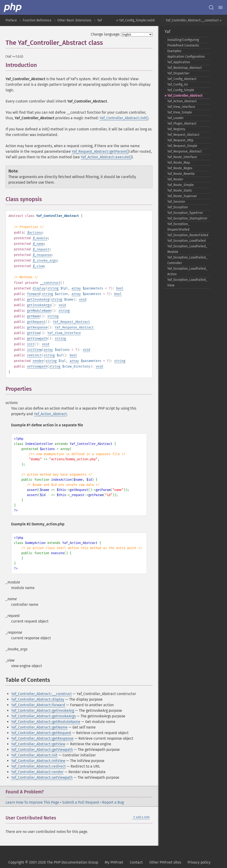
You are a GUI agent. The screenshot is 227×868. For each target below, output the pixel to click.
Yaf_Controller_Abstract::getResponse (42, 738)
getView (33, 333)
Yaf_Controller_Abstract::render (37, 772)
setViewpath (37, 366)
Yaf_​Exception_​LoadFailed (186, 241)
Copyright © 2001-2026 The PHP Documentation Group (53, 862)
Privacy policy (199, 862)
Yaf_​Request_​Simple (182, 146)
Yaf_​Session (176, 202)
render (38, 361)
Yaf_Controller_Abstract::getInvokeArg (43, 711)
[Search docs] (211, 7)
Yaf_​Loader (175, 118)
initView (34, 350)
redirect (34, 355)
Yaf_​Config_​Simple (181, 90)
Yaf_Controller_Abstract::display (38, 699)
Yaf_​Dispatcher (178, 73)
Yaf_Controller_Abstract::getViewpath (42, 750)
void (83, 300)
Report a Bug (113, 802)
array (76, 288)
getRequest (36, 322)
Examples (174, 51)
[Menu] (221, 7)
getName (33, 316)
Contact (136, 862)
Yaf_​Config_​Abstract (182, 79)
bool (120, 288)
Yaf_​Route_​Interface (182, 157)
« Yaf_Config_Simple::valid (135, 20)
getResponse (37, 327)
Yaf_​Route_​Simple (181, 185)
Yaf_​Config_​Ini (178, 84)
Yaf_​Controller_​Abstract (185, 96)
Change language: (105, 34)
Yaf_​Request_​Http (180, 140)
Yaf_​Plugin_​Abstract (182, 124)
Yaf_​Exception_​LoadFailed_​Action (187, 271)
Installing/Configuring (183, 40)
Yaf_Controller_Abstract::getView (38, 744)
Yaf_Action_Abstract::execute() (106, 157)
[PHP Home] (13, 7)
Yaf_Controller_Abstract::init (34, 755)
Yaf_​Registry (176, 129)
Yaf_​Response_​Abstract (185, 151)
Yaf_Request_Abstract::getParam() (100, 151)
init (31, 344)
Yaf (100, 20)
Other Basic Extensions (74, 20)
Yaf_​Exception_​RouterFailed (188, 235)
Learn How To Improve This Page (32, 802)
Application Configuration (186, 57)
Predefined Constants (183, 45)
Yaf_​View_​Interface (181, 107)
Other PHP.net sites (165, 862)
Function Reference (37, 20)
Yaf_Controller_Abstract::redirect (38, 766)
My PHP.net (114, 862)
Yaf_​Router (175, 179)
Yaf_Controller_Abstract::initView (38, 761)
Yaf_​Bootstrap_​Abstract (185, 68)
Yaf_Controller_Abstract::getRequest (41, 733)
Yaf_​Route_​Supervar (182, 196)
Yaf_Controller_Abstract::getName (39, 727)
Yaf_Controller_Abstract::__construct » (194, 20)
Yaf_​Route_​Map (179, 163)
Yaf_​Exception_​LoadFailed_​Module (187, 249)
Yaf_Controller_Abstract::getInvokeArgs (43, 716)
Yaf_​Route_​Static (180, 190)
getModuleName (39, 311)
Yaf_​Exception (178, 207)
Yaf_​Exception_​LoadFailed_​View (187, 283)
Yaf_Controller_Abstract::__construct (41, 694)
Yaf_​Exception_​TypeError (185, 213)
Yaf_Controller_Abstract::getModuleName (46, 722)
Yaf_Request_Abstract (71, 322)
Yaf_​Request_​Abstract (183, 135)
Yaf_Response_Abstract (74, 327)
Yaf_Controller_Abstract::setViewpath (42, 777)
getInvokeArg (38, 300)
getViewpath (37, 339)
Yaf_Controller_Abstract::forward (38, 705)
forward (33, 294)
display (39, 288)
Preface (11, 20)
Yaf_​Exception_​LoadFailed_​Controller (187, 260)
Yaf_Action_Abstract (50, 414)
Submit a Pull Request (81, 802)
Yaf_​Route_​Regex (180, 168)
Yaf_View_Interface (64, 333)
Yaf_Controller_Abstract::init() (124, 118)
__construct (50, 283)
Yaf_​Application (179, 62)
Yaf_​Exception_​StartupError (187, 218)
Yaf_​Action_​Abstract (182, 101)
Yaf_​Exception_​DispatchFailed (178, 227)
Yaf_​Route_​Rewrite (181, 174)
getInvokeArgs (39, 305)
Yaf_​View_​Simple (180, 112)
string (53, 288)
